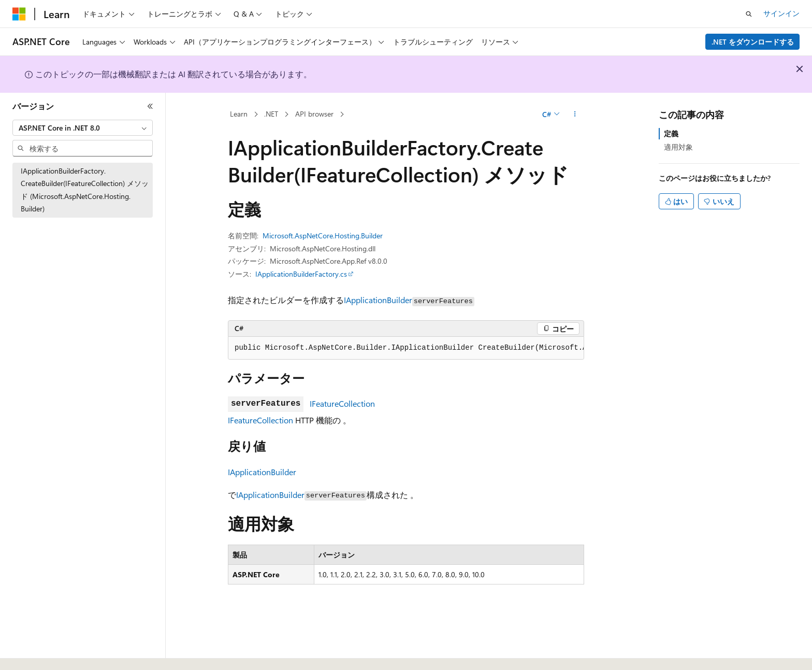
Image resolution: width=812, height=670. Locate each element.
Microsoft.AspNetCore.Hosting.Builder (323, 236)
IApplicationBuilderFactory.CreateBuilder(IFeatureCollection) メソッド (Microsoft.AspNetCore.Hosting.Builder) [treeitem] (85, 190)
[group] (406, 348)
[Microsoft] (19, 14)
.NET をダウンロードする (753, 42)
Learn (239, 114)
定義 (671, 133)
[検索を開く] (749, 14)
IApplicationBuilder (378, 300)
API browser (314, 114)
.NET (271, 114)
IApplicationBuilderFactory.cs (301, 274)
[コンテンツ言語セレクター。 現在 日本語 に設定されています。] (34, 651)
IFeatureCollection (342, 403)
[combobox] (83, 128)
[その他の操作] (575, 115)
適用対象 (678, 147)
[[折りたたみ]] (150, 106)
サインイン (781, 13)
